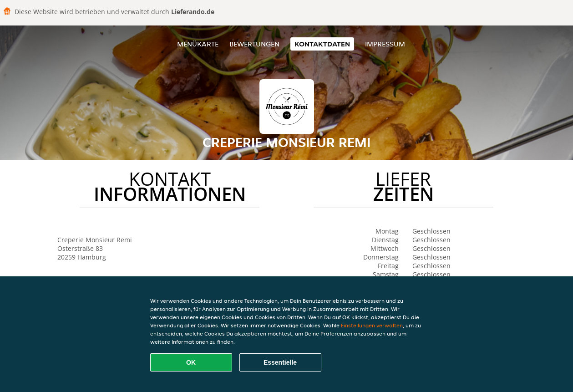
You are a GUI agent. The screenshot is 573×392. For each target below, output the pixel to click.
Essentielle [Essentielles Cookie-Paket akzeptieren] (280, 362)
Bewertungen (254, 44)
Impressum (385, 44)
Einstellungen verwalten (372, 325)
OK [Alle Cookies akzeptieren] (191, 362)
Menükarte (198, 44)
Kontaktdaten (322, 44)
